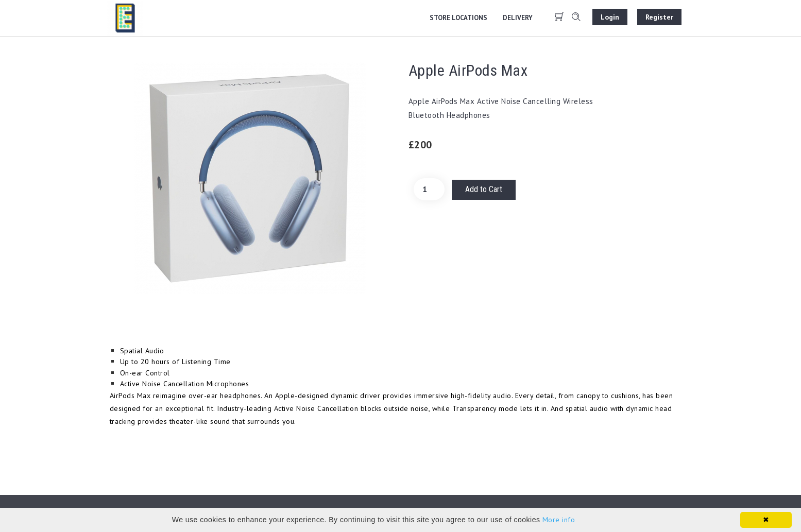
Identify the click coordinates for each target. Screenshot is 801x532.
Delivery (518, 18)
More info (559, 520)
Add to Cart (484, 189)
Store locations (458, 18)
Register (659, 17)
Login (610, 17)
